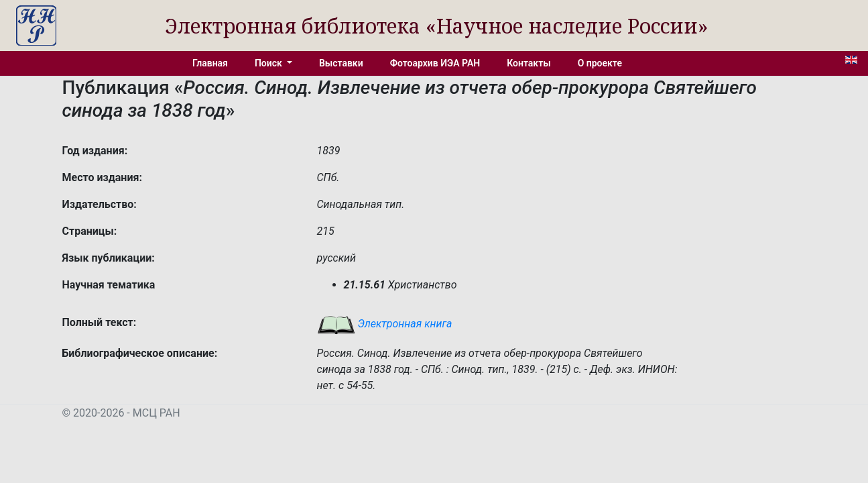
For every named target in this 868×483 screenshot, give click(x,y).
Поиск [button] (269, 63)
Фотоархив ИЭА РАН (435, 63)
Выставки (341, 63)
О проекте (600, 63)
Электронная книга (385, 324)
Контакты (529, 63)
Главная (210, 63)
